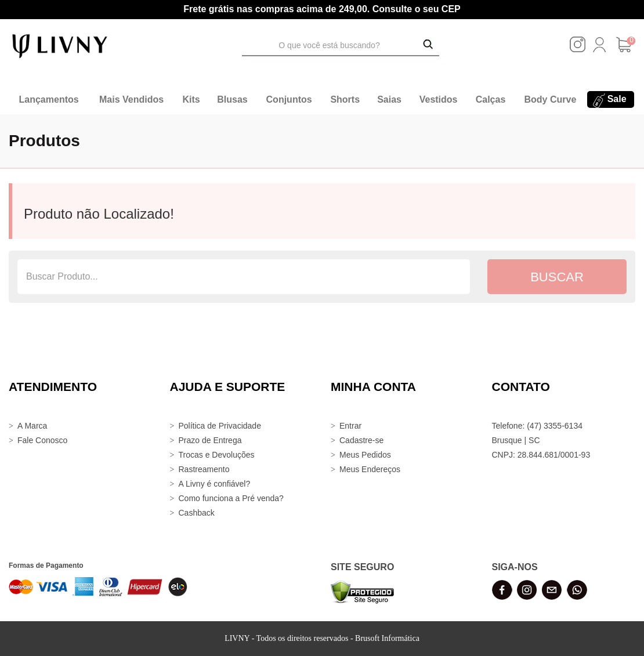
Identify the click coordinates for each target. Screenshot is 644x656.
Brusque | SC (516, 440)
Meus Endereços (370, 469)
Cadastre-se (361, 440)
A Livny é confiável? (215, 484)
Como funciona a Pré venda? (231, 498)
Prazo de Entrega (210, 440)
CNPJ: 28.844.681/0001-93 (541, 455)
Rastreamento (204, 469)
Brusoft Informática (387, 638)
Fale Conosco (42, 440)
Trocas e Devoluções (217, 455)
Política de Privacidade (220, 426)
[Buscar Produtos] (428, 45)
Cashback (197, 513)
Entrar (350, 426)
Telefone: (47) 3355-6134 (537, 426)
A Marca (32, 426)
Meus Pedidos (365, 455)
